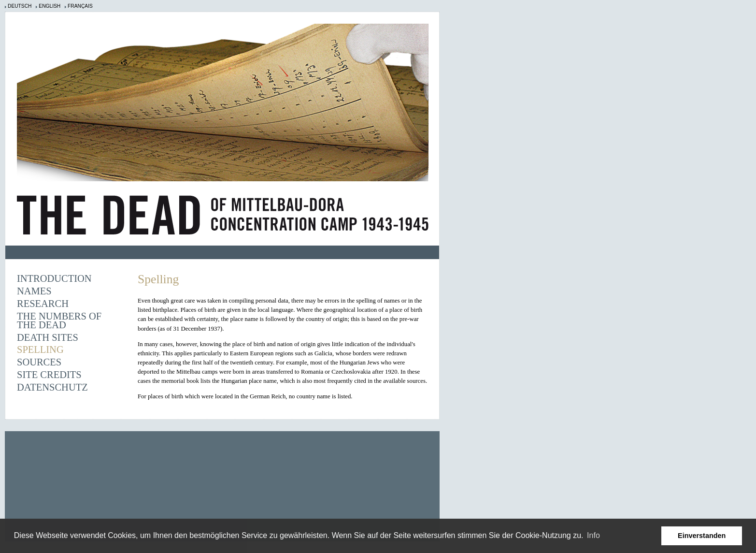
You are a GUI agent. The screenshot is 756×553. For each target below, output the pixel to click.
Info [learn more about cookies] (593, 535)
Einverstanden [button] (702, 536)
